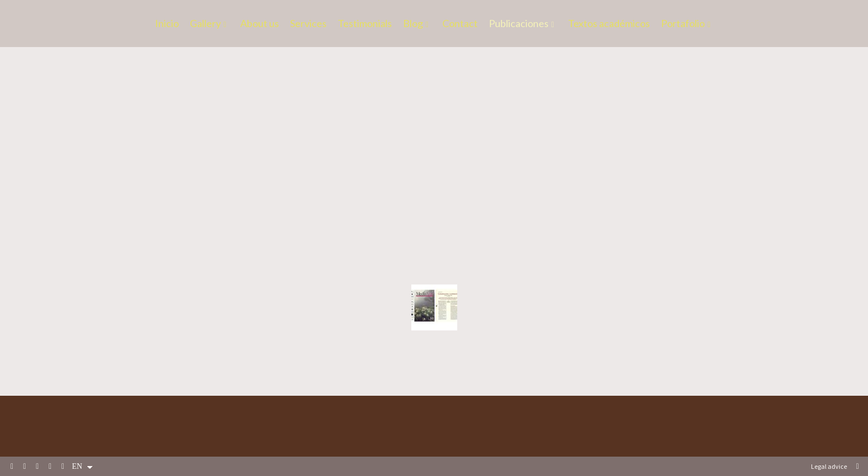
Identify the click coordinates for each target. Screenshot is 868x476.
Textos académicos (609, 24)
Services (308, 24)
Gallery (205, 24)
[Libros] (434, 136)
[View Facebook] (12, 467)
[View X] (25, 467)
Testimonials (365, 24)
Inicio (167, 24)
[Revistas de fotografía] (434, 307)
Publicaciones (519, 24)
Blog (413, 24)
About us (260, 24)
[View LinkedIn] (38, 467)
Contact (460, 24)
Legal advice (829, 466)
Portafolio (683, 24)
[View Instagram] (50, 467)
